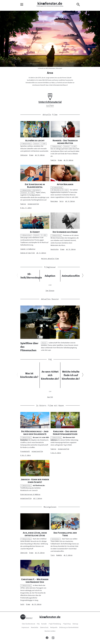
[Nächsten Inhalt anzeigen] (83, 276)
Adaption (50, 276)
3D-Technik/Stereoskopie (29, 276)
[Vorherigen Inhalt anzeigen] (17, 276)
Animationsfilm (71, 276)
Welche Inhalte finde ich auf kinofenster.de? (71, 375)
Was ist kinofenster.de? (29, 375)
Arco (50, 73)
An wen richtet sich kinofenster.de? (50, 375)
